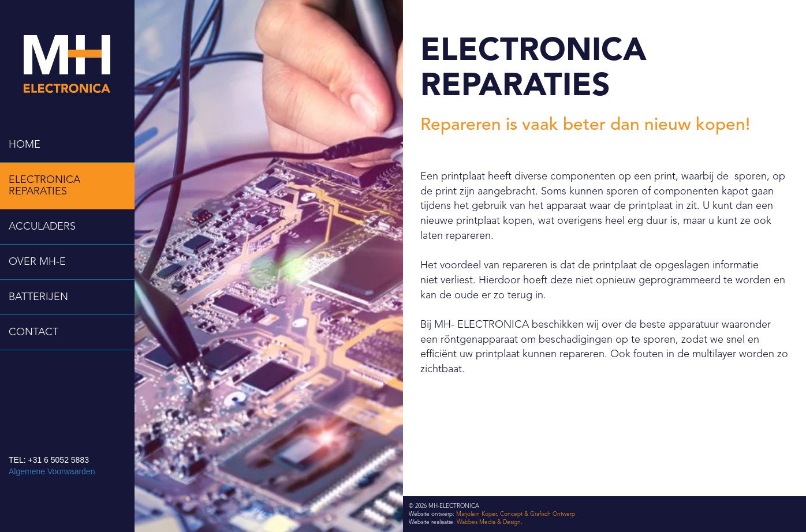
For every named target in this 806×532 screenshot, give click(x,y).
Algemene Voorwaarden (52, 471)
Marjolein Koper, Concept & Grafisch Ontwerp (516, 514)
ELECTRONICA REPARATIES (44, 186)
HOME (25, 145)
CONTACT (33, 332)
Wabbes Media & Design (489, 522)
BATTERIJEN (38, 297)
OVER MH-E (37, 262)
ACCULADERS (42, 227)
